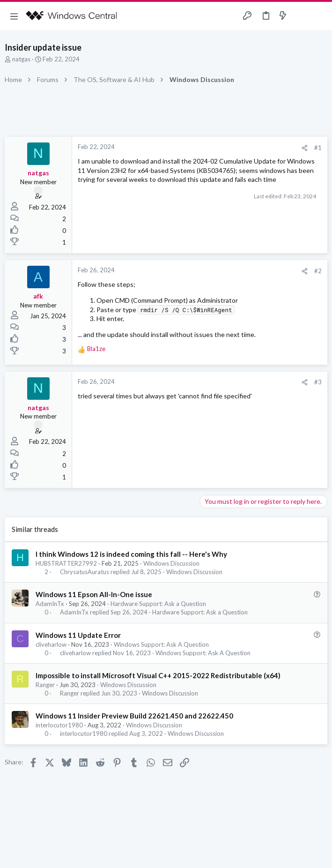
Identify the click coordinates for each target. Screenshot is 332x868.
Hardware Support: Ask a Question (158, 604)
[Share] (305, 148)
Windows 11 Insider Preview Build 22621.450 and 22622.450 (134, 716)
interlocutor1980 (59, 725)
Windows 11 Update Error (78, 635)
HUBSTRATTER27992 (66, 563)
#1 (318, 148)
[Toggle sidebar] (301, 16)
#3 (318, 382)
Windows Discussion (171, 563)
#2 (318, 271)
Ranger (45, 685)
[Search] (319, 16)
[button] (14, 16)
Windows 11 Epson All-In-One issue (94, 594)
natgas (21, 59)
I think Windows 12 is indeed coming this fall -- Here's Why (131, 554)
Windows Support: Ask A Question (161, 644)
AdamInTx (50, 604)
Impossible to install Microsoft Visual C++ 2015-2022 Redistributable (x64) (158, 675)
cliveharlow (51, 644)
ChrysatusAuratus (85, 572)
